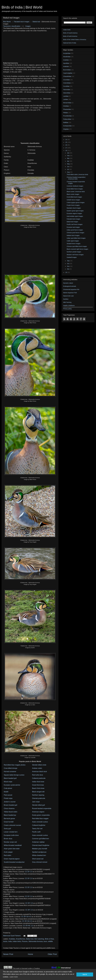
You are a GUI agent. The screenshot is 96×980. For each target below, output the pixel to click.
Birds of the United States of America (75, 40)
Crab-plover (8, 788)
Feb (68, 156)
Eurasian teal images (73, 227)
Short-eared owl (38, 859)
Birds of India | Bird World (22, 7)
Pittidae (66, 113)
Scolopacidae (67, 126)
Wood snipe (8, 782)
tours (45, 941)
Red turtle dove (38, 775)
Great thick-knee (38, 785)
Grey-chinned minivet (40, 862)
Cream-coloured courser (12, 825)
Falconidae (67, 90)
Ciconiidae (66, 80)
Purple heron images (73, 205)
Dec (68, 269)
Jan (68, 153)
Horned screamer (10, 772)
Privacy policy (67, 309)
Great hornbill (9, 822)
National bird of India (70, 43)
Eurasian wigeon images (74, 213)
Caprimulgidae (68, 73)
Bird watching (39, 939)
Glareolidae (67, 93)
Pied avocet (8, 795)
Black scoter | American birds (76, 192)
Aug (68, 172)
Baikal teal (36, 22)
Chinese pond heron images (75, 233)
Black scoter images (73, 194)
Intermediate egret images (75, 216)
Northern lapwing (38, 795)
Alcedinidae (67, 57)
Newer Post (8, 954)
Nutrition (66, 299)
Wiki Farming (67, 302)
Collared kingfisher (39, 825)
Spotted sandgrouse (39, 852)
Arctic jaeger (8, 852)
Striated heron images (74, 244)
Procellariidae (67, 116)
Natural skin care (68, 296)
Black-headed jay (10, 815)
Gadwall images (72, 257)
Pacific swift (36, 832)
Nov (68, 266)
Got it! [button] (85, 974)
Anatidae (12, 939)
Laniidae (66, 96)
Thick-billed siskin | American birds (77, 174)
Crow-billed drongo (10, 768)
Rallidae (66, 122)
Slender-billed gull (38, 805)
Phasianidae (67, 109)
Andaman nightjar (38, 842)
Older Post (52, 954)
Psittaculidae (67, 119)
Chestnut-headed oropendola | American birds (76, 178)
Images (28, 26)
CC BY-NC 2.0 (28, 926)
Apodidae (66, 63)
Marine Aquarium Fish (70, 293)
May (68, 164)
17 (66, 148)
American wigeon (38, 812)
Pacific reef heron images (75, 224)
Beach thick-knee (38, 788)
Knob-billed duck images (74, 197)
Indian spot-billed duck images (76, 238)
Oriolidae (66, 106)
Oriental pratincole (39, 798)
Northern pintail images (74, 252)
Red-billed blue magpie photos (15, 765)
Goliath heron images (73, 200)
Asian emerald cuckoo (40, 822)
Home (30, 954)
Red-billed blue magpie (40, 819)
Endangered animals (70, 286)
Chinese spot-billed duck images (77, 246)
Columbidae (67, 83)
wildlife (50, 941)
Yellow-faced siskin (11, 812)
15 (66, 142)
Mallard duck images (73, 235)
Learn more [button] (14, 977)
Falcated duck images (73, 219)
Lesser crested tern (11, 832)
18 (66, 150)
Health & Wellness (69, 306)
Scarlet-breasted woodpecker (14, 862)
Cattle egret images (73, 241)
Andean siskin (37, 768)
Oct (68, 264)
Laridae (66, 99)
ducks (5, 941)
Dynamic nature (68, 283)
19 (66, 272)
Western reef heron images (75, 255)
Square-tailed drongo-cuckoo (14, 775)
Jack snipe (36, 802)
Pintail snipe (8, 798)
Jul (68, 169)
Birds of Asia (49, 939)
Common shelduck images (75, 186)
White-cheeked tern (39, 855)
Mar (68, 158)
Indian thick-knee (38, 782)
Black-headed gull (10, 778)
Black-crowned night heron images (77, 249)
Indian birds (17, 941)
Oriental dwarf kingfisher (41, 845)
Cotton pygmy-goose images (76, 203)
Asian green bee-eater (12, 849)
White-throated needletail (13, 845)
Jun (68, 167)
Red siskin (7, 855)
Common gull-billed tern (41, 839)
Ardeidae (66, 66)
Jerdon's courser (10, 802)
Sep (68, 261)
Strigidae (66, 129)
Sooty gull (7, 829)
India (10, 941)
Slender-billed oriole (39, 765)
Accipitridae (67, 53)
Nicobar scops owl (10, 842)
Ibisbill (6, 792)
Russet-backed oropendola (42, 808)
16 (66, 145)
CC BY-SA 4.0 (26, 917)
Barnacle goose (9, 819)
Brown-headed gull (10, 805)
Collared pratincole (39, 778)
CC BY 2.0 (29, 872)
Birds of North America (70, 36)
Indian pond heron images (75, 230)
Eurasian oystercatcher (12, 785)
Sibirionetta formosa (36, 941)
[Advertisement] (30, 46)
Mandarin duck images (74, 208)
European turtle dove (11, 835)
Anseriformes (20, 939)
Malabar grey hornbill (40, 849)
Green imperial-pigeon (12, 859)
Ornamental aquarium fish (71, 289)
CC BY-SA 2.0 (27, 921)
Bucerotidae (67, 70)
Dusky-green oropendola (41, 815)
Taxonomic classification (12, 26)
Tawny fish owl (37, 829)
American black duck (39, 772)
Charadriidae (67, 76)
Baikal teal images (72, 222)
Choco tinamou (9, 808)
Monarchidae (67, 103)
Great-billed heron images (75, 189)
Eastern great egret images (75, 211)
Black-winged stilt (38, 792)
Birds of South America (70, 33)
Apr (68, 161)
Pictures (25, 941)
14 (66, 140)
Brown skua (8, 839)
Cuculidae (66, 86)
